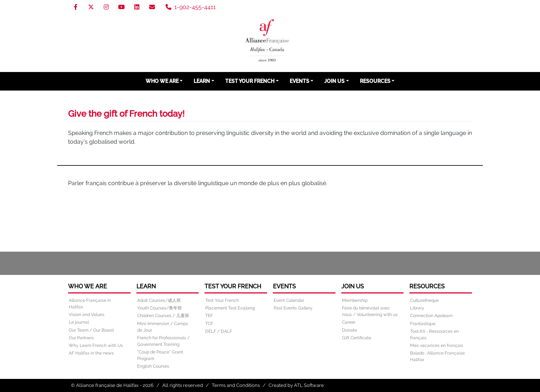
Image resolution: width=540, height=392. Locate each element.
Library (417, 308)
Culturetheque (424, 300)
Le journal (79, 322)
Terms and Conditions (236, 385)
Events (299, 81)
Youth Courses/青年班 (160, 308)
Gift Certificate (357, 338)
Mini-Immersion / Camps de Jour (163, 327)
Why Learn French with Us (96, 345)
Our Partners (81, 338)
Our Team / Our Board (91, 330)
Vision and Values (87, 315)
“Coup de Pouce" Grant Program (160, 355)
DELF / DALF (219, 331)
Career (349, 322)
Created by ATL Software (296, 385)
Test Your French (250, 81)
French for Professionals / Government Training (163, 341)
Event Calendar (289, 300)
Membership (355, 300)
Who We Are (162, 81)
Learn (202, 81)
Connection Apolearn (431, 316)
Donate (350, 330)
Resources (375, 81)
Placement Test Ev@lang (230, 308)
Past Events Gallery (293, 308)
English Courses (153, 366)
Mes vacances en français (437, 345)
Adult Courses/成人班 (159, 300)
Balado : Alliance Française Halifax (437, 356)
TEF (209, 316)
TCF (209, 324)
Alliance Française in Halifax (90, 304)
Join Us (334, 81)
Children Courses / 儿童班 (163, 316)
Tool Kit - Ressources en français (434, 335)
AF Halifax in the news (91, 353)
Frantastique (423, 324)
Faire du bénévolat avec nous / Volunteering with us (370, 311)
